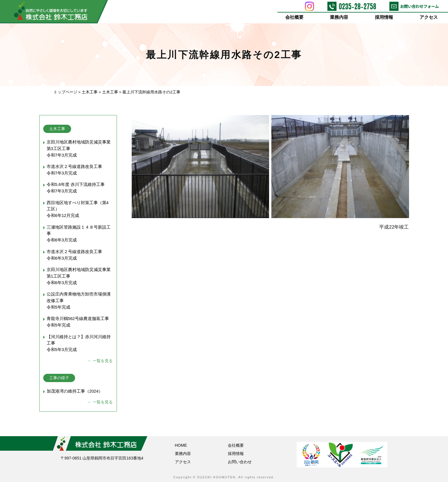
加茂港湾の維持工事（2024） (75, 391)
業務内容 (339, 17)
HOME (181, 445)
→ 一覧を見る (100, 361)
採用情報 (384, 17)
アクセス (429, 17)
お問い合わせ (240, 462)
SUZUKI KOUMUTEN (216, 477)
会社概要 (294, 17)
